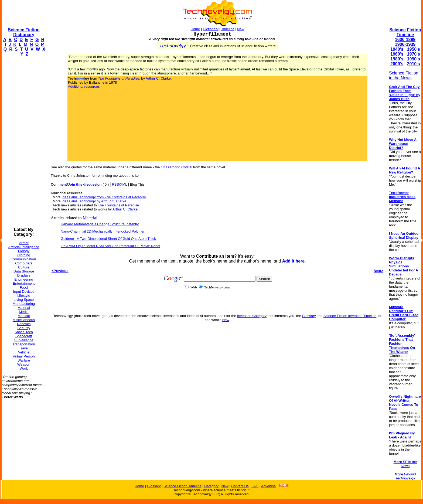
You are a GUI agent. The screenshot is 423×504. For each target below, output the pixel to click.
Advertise (268, 486)
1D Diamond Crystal (176, 167)
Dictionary (211, 29)
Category (211, 486)
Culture (24, 267)
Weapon (24, 364)
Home (195, 29)
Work (24, 368)
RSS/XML (119, 184)
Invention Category (252, 316)
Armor (24, 243)
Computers (24, 263)
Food (24, 287)
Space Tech (24, 332)
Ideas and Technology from (104, 197)
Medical (24, 316)
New (241, 29)
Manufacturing (24, 304)
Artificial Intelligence (24, 247)
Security (24, 328)
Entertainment (24, 283)
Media (24, 312)
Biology (24, 251)
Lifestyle (24, 296)
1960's (397, 54)
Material (24, 308)
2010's (414, 64)
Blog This (137, 184)
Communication (24, 259)
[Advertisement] (23, 142)
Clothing (24, 255)
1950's (414, 49)
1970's (414, 54)
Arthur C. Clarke (158, 78)
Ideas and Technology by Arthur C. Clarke (94, 201)
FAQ (255, 486)
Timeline (228, 29)
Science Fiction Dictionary (24, 32)
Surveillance (24, 340)
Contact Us (240, 486)
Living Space (24, 300)
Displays (24, 275)
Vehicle (24, 352)
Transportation (24, 344)
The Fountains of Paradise (118, 205)
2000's (397, 64)
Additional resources (84, 86)
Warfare (24, 360)
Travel (24, 348)
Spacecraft (24, 336)
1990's (414, 59)
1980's (397, 59)
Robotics (24, 324)
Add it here (294, 261)
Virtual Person (24, 356)
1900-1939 (405, 44)
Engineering (24, 279)
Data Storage (24, 271)
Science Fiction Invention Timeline (350, 316)
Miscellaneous (24, 320)
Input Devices (24, 292)
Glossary (309, 316)
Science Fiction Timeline (405, 32)
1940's (397, 49)
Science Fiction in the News (404, 75)
